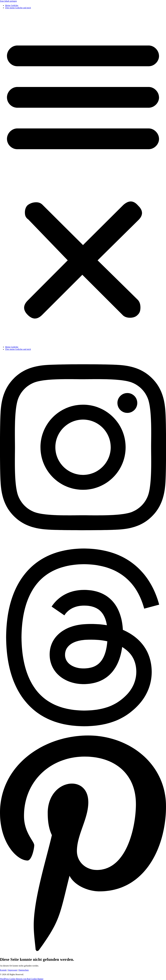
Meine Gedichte (12, 5)
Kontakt (3, 970)
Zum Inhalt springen (8, 1)
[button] (83, 177)
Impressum (13, 970)
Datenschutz (24, 970)
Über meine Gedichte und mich (18, 8)
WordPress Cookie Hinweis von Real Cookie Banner (22, 979)
